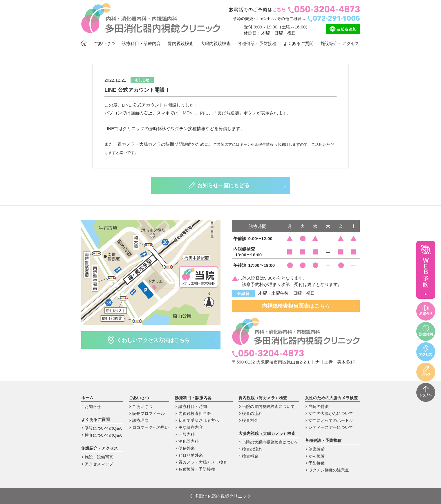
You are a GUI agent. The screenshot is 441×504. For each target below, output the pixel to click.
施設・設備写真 (99, 457)
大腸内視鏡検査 (216, 43)
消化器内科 (189, 441)
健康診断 (317, 449)
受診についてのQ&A (103, 428)
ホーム (87, 398)
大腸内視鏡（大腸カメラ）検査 (267, 433)
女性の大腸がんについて (331, 413)
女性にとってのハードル (331, 420)
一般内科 (187, 434)
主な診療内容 (191, 427)
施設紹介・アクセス (340, 43)
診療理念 (140, 420)
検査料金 (250, 420)
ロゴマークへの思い (151, 427)
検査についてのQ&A (103, 435)
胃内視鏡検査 (181, 43)
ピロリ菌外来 (191, 455)
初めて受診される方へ (199, 420)
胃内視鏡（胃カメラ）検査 (263, 398)
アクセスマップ (99, 464)
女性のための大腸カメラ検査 (331, 398)
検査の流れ (252, 413)
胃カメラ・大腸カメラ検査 (203, 462)
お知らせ (93, 406)
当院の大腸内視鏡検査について (270, 442)
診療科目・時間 (193, 406)
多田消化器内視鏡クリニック (220, 496)
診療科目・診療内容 (141, 43)
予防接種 (317, 463)
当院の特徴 (319, 406)
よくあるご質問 (299, 43)
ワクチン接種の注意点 (329, 470)
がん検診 (317, 456)
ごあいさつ (104, 43)
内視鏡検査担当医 (195, 413)
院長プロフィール (149, 413)
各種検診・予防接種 (197, 469)
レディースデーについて (331, 427)
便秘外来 (187, 448)
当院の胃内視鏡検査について (268, 406)
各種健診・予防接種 (257, 43)
